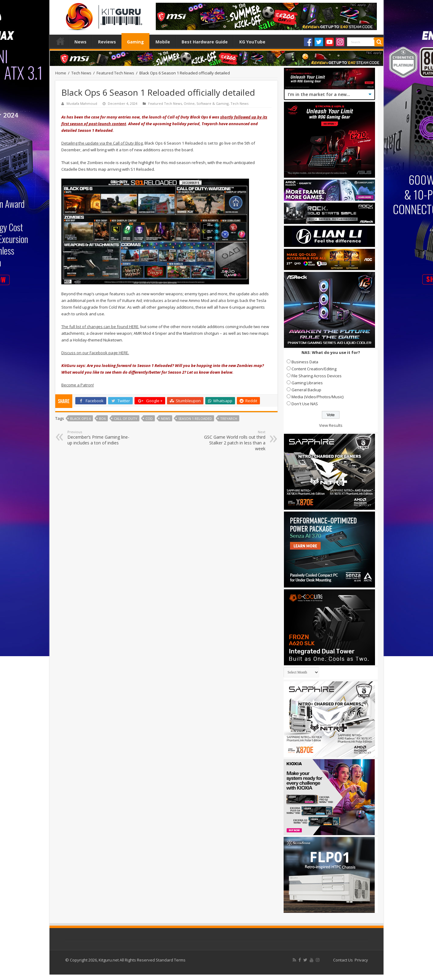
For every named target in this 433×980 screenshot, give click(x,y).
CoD (149, 418)
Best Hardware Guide (205, 42)
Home (60, 41)
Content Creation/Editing (314, 369)
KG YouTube (252, 42)
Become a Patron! (78, 385)
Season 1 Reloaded (195, 418)
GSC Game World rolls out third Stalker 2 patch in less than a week (234, 440)
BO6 (102, 418)
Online (189, 103)
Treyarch (229, 418)
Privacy (361, 960)
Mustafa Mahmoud (82, 103)
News (80, 42)
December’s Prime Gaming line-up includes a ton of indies (99, 438)
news (165, 418)
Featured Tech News (115, 73)
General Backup (306, 390)
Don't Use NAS (305, 404)
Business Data (305, 362)
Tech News (81, 73)
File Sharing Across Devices (317, 376)
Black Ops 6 (80, 418)
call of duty (126, 418)
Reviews (107, 42)
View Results (331, 425)
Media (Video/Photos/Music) (317, 397)
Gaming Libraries (307, 383)
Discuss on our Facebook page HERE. (95, 353)
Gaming (135, 42)
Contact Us (343, 960)
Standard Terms (171, 960)
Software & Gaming (213, 103)
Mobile (163, 42)
